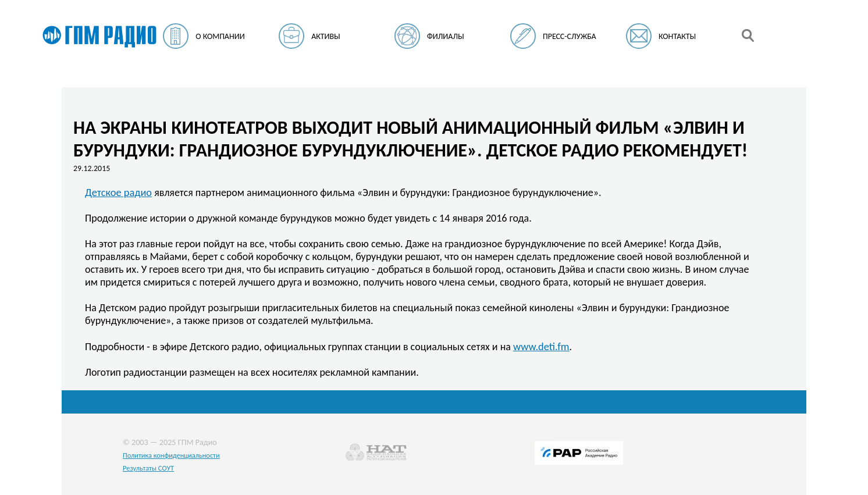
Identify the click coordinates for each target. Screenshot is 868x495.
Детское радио (118, 192)
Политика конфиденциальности (171, 455)
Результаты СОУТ (148, 468)
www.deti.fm (541, 346)
